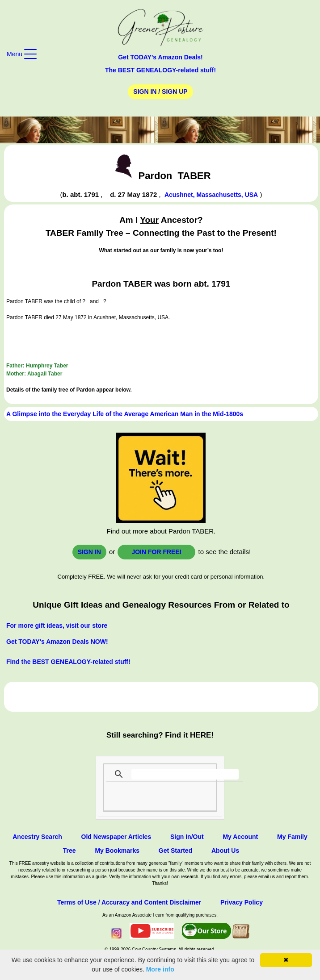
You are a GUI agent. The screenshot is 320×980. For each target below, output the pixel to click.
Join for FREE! (156, 552)
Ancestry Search (37, 837)
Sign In (89, 552)
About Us (225, 851)
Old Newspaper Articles (116, 837)
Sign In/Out (187, 837)
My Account (240, 837)
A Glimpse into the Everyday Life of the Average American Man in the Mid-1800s (125, 414)
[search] (185, 774)
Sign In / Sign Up (160, 92)
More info (160, 969)
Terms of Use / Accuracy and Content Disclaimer (129, 902)
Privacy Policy (242, 902)
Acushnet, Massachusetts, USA (211, 195)
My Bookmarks (117, 851)
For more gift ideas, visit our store (57, 626)
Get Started (175, 851)
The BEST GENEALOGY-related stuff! (160, 70)
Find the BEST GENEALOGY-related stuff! (68, 662)
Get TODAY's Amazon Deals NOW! (57, 642)
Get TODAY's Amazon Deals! (160, 57)
